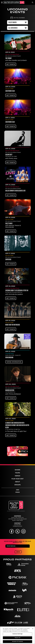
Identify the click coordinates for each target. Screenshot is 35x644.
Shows (17, 470)
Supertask (8, 260)
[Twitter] (18, 531)
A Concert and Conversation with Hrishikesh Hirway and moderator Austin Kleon (17, 425)
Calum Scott (9, 155)
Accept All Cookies (18, 642)
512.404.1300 (17, 525)
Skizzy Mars (9, 224)
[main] (17, 235)
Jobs (17, 490)
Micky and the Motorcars (13, 325)
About (17, 482)
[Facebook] (12, 531)
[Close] (33, 629)
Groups (17, 485)
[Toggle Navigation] (2, 2)
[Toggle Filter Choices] (17, 28)
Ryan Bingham (9, 358)
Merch (18, 476)
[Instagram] (23, 531)
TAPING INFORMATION (14, 362)
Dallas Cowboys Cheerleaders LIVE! (15, 191)
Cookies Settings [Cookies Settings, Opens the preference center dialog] (17, 634)
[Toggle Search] (33, 3)
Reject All (18, 638)
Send (18, 552)
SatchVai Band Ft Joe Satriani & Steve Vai (17, 291)
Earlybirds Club (10, 91)
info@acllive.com (17, 526)
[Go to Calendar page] (18, 18)
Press (18, 492)
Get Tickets (11, 64)
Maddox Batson (10, 390)
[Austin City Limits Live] (14, 2)
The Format (9, 58)
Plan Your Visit (17, 479)
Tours (17, 473)
